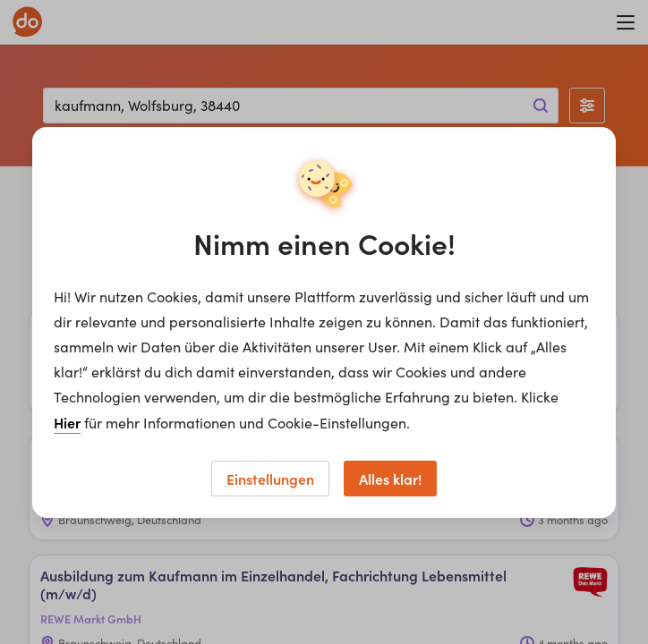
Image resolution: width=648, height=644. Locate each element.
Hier (67, 422)
